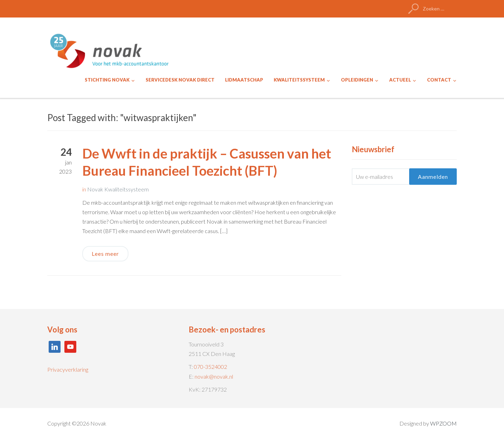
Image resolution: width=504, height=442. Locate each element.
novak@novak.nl (214, 376)
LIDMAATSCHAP (244, 80)
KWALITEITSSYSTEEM (299, 80)
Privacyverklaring (68, 369)
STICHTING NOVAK (107, 80)
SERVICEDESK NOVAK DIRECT (180, 80)
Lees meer (105, 254)
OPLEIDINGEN (357, 80)
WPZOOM (443, 423)
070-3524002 (211, 367)
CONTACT (439, 80)
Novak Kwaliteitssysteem (118, 189)
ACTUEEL (400, 80)
